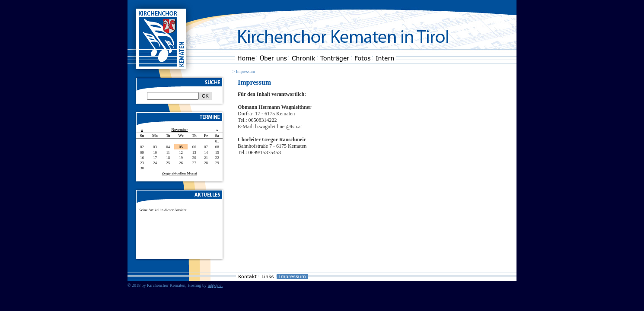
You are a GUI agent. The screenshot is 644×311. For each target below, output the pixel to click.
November (180, 130)
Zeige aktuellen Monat (179, 173)
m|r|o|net (215, 285)
